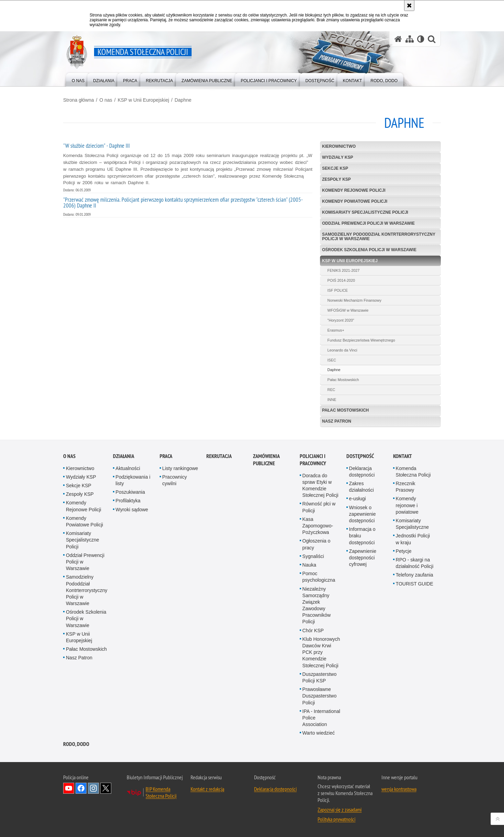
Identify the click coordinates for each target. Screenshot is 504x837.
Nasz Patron (337, 421)
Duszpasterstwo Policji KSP (320, 707)
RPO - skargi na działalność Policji (415, 593)
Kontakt (403, 486)
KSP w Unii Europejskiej (144, 100)
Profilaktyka (128, 531)
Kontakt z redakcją (207, 819)
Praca (166, 486)
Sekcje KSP (335, 168)
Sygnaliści (313, 586)
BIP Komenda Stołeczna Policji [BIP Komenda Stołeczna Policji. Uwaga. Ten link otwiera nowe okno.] (161, 822)
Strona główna (79, 100)
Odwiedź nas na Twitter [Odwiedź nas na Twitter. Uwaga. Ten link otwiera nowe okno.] (106, 818)
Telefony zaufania (415, 604)
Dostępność (360, 486)
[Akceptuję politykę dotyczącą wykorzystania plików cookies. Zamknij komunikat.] (409, 5)
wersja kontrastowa (399, 819)
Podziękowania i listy (133, 510)
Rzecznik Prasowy (406, 516)
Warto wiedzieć (319, 762)
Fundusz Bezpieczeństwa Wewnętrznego (361, 340)
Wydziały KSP (337, 157)
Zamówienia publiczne (266, 489)
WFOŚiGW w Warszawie (348, 310)
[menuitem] (78, 79)
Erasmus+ (336, 330)
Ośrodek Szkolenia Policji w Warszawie (369, 250)
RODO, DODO (76, 774)
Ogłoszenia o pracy (317, 574)
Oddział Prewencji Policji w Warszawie (368, 223)
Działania (124, 486)
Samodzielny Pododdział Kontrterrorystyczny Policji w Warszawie (379, 237)
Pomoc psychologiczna (319, 606)
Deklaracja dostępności (362, 501)
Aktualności (128, 498)
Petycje (404, 581)
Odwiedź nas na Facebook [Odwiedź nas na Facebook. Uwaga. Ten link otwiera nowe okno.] (81, 818)
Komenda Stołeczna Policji (413, 501)
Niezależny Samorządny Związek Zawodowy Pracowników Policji (317, 635)
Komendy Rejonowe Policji (354, 190)
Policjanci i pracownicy (313, 489)
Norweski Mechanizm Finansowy (354, 300)
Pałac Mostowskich (343, 380)
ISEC (332, 360)
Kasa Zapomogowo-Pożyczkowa (318, 555)
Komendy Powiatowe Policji (355, 201)
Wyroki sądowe (132, 539)
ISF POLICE (338, 290)
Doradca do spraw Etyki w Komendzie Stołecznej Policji (320, 515)
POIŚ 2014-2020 (341, 280)
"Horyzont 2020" (341, 320)
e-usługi (358, 528)
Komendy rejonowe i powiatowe (407, 535)
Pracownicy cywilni (175, 510)
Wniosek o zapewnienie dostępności (363, 544)
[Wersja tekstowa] (421, 39)
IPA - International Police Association (321, 747)
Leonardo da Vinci (342, 350)
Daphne (183, 100)
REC (331, 390)
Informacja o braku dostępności (362, 565)
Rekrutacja (219, 486)
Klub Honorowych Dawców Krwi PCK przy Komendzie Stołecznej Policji (321, 682)
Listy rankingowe (180, 498)
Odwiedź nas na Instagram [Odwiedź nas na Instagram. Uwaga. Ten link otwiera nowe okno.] (93, 818)
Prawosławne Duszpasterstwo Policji (320, 725)
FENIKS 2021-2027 (344, 270)
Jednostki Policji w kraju (413, 568)
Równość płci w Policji (319, 537)
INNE (332, 400)
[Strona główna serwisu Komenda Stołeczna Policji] (398, 39)
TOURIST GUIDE (415, 613)
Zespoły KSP (336, 179)
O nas (106, 100)
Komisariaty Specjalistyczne (413, 553)
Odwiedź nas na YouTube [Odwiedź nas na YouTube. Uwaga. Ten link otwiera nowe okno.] (69, 818)
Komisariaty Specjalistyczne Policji (365, 212)
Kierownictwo (339, 146)
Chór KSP (313, 660)
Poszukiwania (130, 522)
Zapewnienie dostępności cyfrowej (363, 587)
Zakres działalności (362, 516)
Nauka (309, 594)
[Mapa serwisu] (410, 39)
